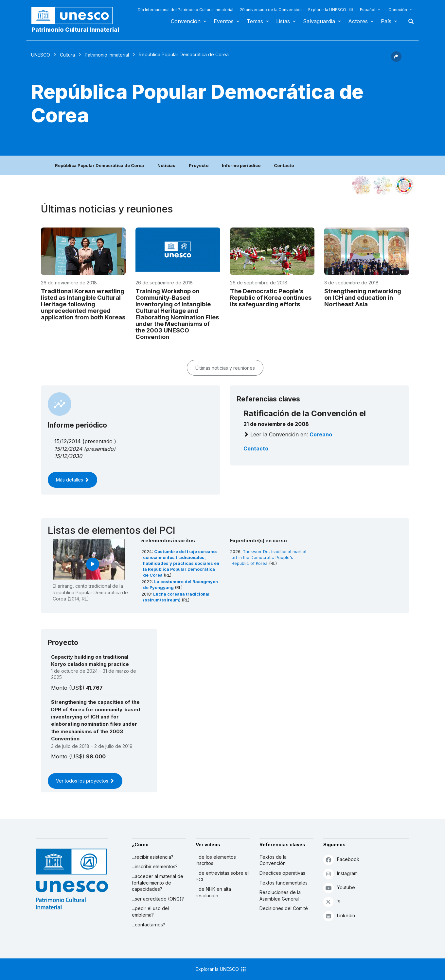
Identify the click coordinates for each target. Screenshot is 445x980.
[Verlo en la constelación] (362, 185)
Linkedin (339, 916)
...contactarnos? (149, 925)
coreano (321, 434)
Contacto (284, 165)
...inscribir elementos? (155, 866)
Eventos (224, 21)
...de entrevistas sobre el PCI (222, 876)
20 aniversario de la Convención (271, 10)
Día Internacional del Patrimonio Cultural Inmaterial (186, 10)
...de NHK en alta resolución (213, 892)
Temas (255, 21)
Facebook (341, 860)
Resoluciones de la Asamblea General (280, 896)
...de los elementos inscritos (216, 860)
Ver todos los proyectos (85, 781)
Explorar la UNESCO (331, 10)
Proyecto (199, 165)
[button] (396, 60)
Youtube (339, 888)
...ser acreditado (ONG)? (158, 899)
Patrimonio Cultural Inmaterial (75, 30)
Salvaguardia (319, 21)
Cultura (67, 55)
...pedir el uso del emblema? (150, 912)
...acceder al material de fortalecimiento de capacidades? (158, 883)
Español (368, 10)
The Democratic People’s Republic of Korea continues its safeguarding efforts (271, 297)
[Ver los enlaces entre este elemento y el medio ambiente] (383, 185)
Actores (358, 21)
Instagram (340, 874)
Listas (283, 21)
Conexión (398, 10)
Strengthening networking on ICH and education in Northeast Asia (363, 297)
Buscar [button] (409, 21)
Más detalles (72, 480)
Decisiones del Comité (284, 908)
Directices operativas (282, 873)
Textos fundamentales (284, 883)
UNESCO (41, 55)
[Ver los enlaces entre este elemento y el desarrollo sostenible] (404, 185)
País (386, 21)
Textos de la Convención (273, 860)
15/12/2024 (68, 449)
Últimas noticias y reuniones (225, 368)
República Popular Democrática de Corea (99, 165)
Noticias (166, 165)
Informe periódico (241, 165)
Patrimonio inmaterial (107, 55)
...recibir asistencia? (153, 857)
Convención (186, 21)
